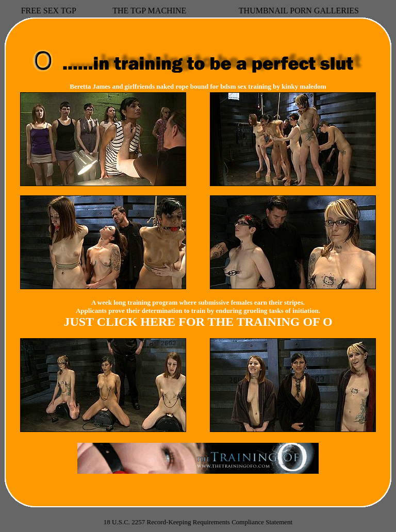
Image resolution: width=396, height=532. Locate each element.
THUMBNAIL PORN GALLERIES (299, 11)
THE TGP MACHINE (149, 11)
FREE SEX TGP (49, 11)
